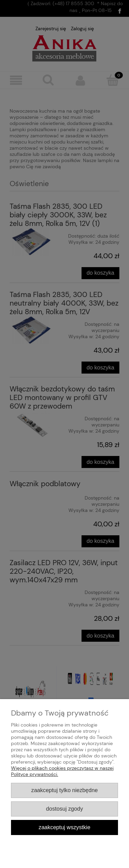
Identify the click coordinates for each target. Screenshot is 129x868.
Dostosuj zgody (64, 809)
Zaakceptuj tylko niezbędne (64, 790)
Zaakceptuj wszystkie (64, 827)
